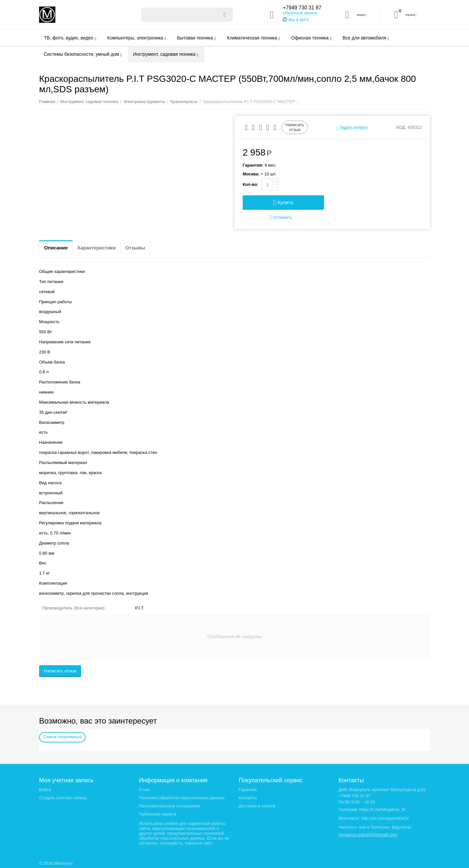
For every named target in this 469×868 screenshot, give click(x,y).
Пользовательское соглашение (169, 806)
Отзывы (150, 248)
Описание (59, 248)
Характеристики (105, 248)
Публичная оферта (157, 814)
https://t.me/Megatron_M (382, 809)
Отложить (281, 217)
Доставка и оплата (257, 806)
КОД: (401, 127)
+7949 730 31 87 (301, 8)
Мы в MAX (295, 20)
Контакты (248, 798)
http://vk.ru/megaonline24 (385, 818)
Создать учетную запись (63, 798)
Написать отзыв (295, 127)
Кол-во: (250, 184)
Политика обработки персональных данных (182, 798)
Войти (45, 790)
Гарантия (248, 790)
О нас (144, 790)
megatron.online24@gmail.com (368, 835)
